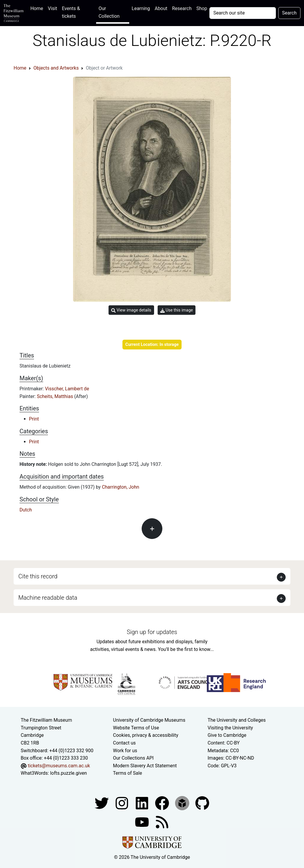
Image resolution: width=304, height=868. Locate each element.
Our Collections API (133, 758)
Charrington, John (120, 487)
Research (182, 8)
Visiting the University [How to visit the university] (230, 728)
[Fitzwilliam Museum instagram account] (122, 803)
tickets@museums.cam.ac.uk (59, 766)
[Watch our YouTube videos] (143, 822)
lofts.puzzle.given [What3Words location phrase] (68, 773)
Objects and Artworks (56, 68)
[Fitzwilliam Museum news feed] (162, 822)
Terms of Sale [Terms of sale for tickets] (127, 773)
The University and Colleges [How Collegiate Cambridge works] (237, 720)
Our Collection (109, 12)
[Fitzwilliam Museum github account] (202, 803)
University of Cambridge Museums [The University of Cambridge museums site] (149, 720)
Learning (141, 8)
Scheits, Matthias (55, 396)
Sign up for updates (152, 632)
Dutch (26, 510)
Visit (52, 8)
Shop (202, 8)
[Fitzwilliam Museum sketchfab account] (183, 803)
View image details (131, 310)
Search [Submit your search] (289, 13)
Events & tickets (71, 12)
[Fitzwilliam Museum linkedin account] (163, 803)
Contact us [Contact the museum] (124, 743)
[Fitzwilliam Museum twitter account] (102, 803)
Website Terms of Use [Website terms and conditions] (136, 728)
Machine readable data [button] (48, 598)
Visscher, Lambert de (67, 389)
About (161, 8)
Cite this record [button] (38, 576)
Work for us (125, 751)
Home (38, 8)
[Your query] (242, 13)
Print (34, 419)
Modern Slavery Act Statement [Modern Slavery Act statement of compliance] (145, 766)
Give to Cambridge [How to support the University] (227, 735)
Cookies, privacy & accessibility (146, 735)
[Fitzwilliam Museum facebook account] (143, 803)
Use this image (177, 310)
